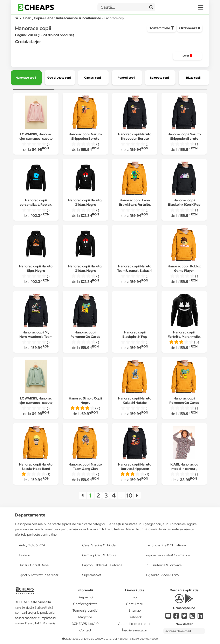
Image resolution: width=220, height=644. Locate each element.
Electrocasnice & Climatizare (166, 545)
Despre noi (85, 597)
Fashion (25, 555)
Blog (135, 597)
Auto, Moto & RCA (32, 545)
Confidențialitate (85, 604)
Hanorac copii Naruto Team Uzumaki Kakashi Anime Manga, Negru (135, 271)
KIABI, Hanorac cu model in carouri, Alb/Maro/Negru (184, 469)
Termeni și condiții (85, 610)
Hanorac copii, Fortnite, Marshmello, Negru (184, 337)
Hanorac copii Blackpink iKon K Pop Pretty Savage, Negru (184, 205)
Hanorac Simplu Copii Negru (85, 401)
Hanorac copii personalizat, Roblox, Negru (36, 205)
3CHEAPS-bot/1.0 (85, 624)
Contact (85, 630)
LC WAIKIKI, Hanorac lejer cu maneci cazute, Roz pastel (36, 139)
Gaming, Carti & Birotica (99, 555)
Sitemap (135, 610)
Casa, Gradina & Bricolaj (99, 545)
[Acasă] (17, 18)
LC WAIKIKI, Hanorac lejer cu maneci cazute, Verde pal (36, 403)
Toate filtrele (162, 28)
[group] (187, 56)
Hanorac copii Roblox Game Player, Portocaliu (184, 271)
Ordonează (190, 28)
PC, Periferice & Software (164, 565)
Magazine (85, 617)
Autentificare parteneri (135, 624)
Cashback (135, 617)
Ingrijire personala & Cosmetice (168, 555)
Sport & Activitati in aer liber (39, 575)
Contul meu (135, 604)
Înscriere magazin (135, 630)
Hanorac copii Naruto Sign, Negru (36, 268)
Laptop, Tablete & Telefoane (102, 565)
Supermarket (92, 575)
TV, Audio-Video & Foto (162, 575)
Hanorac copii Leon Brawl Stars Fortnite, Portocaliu (135, 205)
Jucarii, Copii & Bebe (34, 565)
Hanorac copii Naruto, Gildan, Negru (85, 202)
